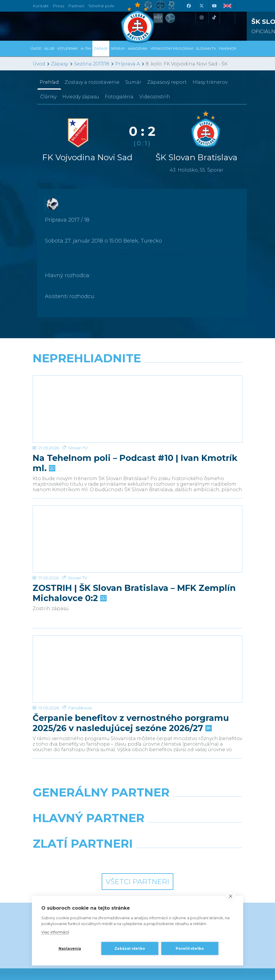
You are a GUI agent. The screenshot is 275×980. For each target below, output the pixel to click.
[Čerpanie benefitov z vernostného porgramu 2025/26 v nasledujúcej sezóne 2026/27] (137, 611)
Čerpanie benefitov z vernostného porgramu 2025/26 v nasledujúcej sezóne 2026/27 (131, 654)
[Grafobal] (83, 764)
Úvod (36, 48)
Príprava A (127, 64)
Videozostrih (155, 97)
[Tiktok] (214, 17)
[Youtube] (214, 6)
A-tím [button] (86, 48)
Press (58, 6)
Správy (118, 48)
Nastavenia (70, 948)
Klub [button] (49, 48)
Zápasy (60, 64)
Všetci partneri (137, 812)
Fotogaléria (119, 97)
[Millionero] (192, 764)
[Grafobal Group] (192, 789)
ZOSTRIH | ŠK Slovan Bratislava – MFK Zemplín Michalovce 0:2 (134, 547)
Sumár (133, 82)
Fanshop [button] (228, 48)
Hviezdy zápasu (81, 97)
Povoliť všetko (190, 948)
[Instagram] (201, 17)
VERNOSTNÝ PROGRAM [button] (172, 48)
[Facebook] (188, 6)
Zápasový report (167, 82)
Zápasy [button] (101, 48)
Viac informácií (55, 932)
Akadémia (138, 48)
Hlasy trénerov (210, 82)
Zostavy (92, 82)
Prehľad (49, 82)
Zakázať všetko (130, 948)
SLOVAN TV (206, 48)
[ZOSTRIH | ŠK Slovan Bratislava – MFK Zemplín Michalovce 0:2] (137, 505)
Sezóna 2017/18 (92, 64)
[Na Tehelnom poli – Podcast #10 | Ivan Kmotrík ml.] (137, 398)
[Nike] (138, 738)
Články (48, 97)
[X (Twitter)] (201, 6)
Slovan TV (78, 425)
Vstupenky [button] (67, 48)
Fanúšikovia (80, 639)
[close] (230, 896)
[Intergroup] (83, 789)
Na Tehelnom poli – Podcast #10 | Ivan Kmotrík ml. (135, 440)
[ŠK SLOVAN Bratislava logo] (137, 22)
